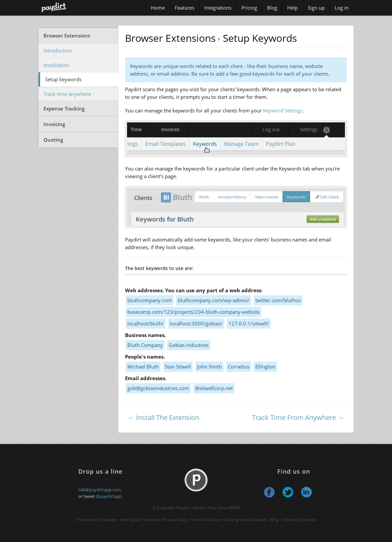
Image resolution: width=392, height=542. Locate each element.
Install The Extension (167, 417)
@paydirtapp (109, 496)
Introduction (58, 50)
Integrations (218, 8)
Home (158, 8)
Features (185, 8)
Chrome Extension (299, 520)
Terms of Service (206, 520)
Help (293, 8)
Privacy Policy (175, 520)
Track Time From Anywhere (294, 417)
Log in (342, 8)
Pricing (249, 8)
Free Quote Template (140, 520)
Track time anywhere (67, 94)
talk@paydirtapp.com (100, 490)
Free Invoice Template (96, 520)
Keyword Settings (283, 110)
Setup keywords (63, 79)
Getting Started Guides (246, 520)
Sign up (316, 8)
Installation (56, 65)
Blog (272, 8)
